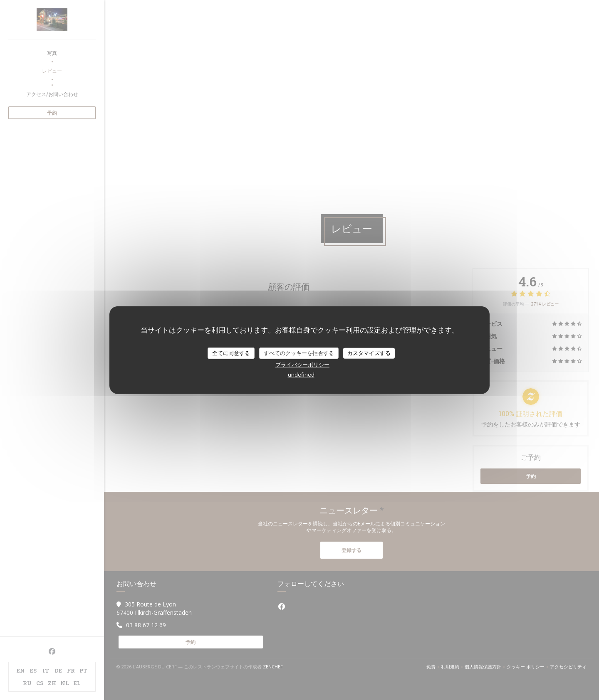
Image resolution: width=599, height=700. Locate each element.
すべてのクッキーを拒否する (299, 353)
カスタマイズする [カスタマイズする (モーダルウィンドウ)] (369, 353)
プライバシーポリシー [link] (302, 364)
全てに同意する (231, 353)
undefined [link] (301, 374)
